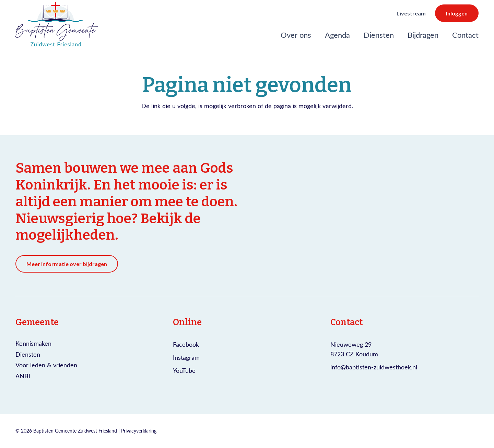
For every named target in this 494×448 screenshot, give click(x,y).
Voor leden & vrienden (46, 365)
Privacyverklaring (139, 431)
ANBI (23, 376)
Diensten (28, 354)
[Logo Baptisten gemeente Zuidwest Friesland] (57, 24)
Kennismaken (33, 343)
